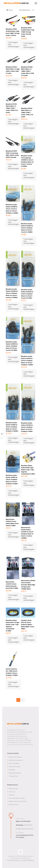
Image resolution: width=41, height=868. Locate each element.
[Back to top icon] (21, 852)
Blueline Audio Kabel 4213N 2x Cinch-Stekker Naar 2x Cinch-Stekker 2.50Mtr (12, 427)
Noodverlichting (14, 767)
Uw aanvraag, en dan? (17, 798)
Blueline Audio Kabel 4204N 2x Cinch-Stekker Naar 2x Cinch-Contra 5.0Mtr (27, 294)
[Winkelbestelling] (27, 10)
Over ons (12, 792)
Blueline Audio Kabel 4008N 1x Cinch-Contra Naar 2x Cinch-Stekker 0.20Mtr (12, 209)
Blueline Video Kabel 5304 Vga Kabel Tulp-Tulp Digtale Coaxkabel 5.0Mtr (28, 470)
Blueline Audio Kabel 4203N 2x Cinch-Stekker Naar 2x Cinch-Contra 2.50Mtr (12, 293)
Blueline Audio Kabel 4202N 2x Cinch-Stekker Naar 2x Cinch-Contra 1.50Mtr (27, 228)
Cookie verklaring (27, 860)
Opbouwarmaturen (16, 760)
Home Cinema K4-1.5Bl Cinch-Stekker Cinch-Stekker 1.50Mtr (12, 672)
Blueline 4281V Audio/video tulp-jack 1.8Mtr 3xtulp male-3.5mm (13, 32)
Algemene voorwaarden (18, 801)
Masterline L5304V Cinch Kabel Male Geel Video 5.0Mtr (12, 522)
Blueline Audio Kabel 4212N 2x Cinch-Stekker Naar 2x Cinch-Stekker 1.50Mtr (27, 361)
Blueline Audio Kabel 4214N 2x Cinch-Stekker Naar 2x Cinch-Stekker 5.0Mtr (27, 427)
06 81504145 (28, 825)
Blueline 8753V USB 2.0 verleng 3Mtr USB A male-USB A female (13, 154)
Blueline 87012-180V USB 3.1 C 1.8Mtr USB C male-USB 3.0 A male (12, 108)
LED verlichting (14, 763)
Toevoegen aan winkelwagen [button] (14, 44)
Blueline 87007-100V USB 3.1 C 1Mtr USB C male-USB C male (13, 70)
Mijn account (13, 789)
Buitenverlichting (15, 773)
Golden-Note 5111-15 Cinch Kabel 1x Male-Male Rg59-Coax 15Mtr (28, 625)
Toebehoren (13, 776)
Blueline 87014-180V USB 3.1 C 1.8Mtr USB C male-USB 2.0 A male (27, 113)
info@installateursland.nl (25, 829)
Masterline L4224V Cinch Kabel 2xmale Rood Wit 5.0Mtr (12, 585)
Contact (12, 795)
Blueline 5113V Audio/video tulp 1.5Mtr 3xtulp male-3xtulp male (28, 32)
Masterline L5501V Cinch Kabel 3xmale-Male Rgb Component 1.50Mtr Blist (28, 585)
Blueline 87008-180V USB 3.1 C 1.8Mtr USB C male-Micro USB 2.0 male (27, 71)
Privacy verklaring (14, 860)
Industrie (12, 770)
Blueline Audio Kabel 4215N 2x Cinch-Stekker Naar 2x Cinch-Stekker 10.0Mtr (12, 480)
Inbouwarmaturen (15, 757)
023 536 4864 (26, 821)
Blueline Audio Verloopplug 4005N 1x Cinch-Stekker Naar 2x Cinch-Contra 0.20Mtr (27, 161)
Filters (10, 10)
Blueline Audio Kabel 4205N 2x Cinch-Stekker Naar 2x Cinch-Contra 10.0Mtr (12, 346)
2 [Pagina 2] (23, 700)
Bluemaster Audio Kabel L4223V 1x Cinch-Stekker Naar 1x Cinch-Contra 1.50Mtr (28, 533)
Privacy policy (14, 805)
